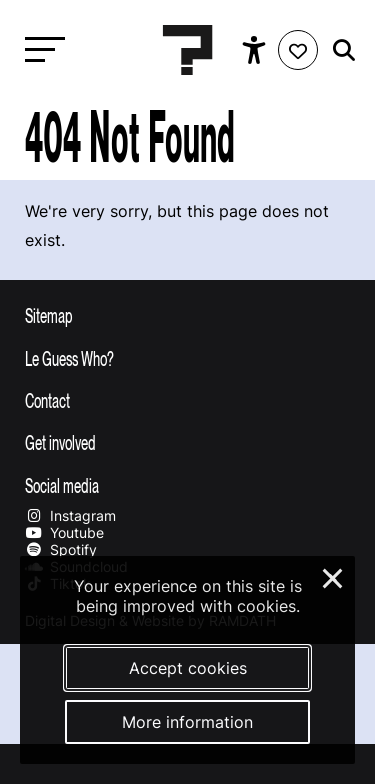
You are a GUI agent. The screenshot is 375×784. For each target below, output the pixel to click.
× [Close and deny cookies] (333, 576)
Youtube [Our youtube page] (64, 532)
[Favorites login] (298, 50)
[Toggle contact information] (187, 400)
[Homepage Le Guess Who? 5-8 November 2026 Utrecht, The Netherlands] (188, 50)
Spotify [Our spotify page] (61, 549)
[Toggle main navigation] (40, 50)
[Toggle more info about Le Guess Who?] (187, 358)
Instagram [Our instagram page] (70, 515)
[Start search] (339, 50)
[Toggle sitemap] (187, 315)
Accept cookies (188, 668)
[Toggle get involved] (187, 442)
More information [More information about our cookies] (187, 722)
